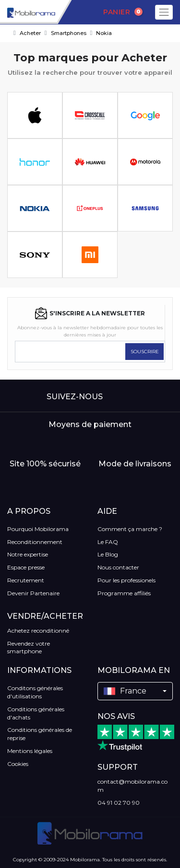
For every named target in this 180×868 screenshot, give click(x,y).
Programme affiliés (124, 593)
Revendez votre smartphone (29, 648)
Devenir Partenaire (33, 593)
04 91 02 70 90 (119, 803)
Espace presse (26, 567)
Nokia (104, 33)
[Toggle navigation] (164, 12)
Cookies (18, 764)
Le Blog (108, 554)
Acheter (30, 33)
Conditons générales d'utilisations (35, 692)
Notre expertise (28, 554)
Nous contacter (118, 567)
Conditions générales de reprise (40, 734)
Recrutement (26, 580)
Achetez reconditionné (38, 631)
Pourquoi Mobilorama (38, 529)
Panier (123, 12)
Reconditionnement (35, 542)
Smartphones (69, 33)
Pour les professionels (126, 580)
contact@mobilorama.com (132, 786)
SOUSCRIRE (145, 352)
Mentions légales (30, 751)
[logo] (28, 12)
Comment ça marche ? (130, 529)
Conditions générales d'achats (36, 713)
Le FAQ (108, 542)
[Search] (73, 12)
